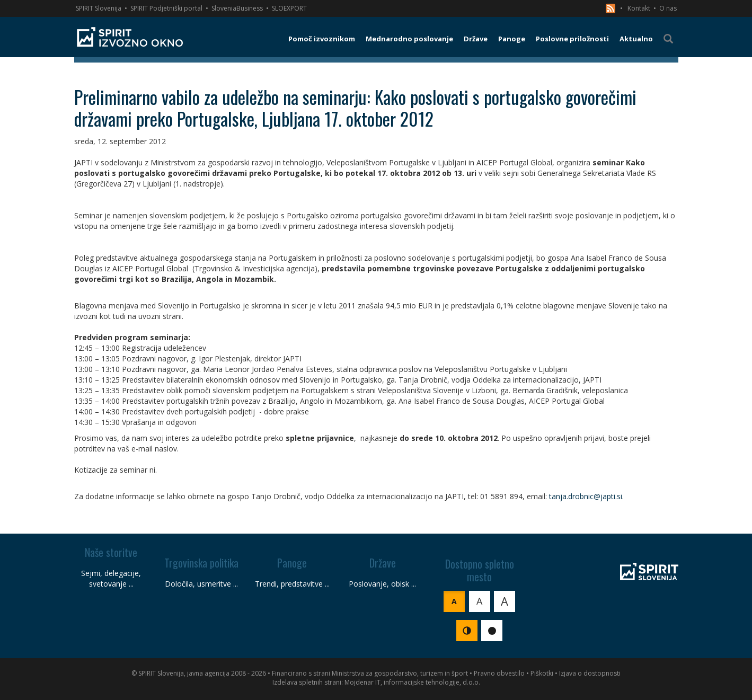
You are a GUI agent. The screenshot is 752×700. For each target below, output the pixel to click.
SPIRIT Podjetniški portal (166, 8)
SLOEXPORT (289, 8)
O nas (668, 8)
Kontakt (639, 8)
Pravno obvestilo (499, 673)
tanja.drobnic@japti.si (586, 496)
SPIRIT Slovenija (99, 8)
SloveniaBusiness (237, 8)
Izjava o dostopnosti (590, 673)
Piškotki (542, 673)
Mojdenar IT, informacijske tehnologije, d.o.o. (412, 682)
